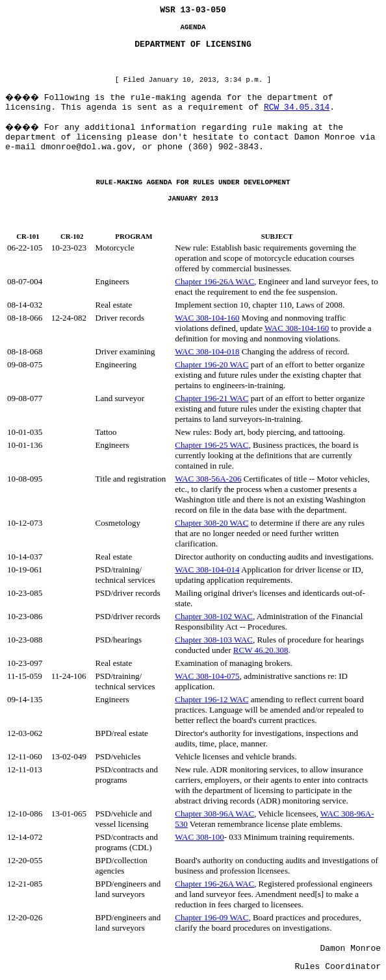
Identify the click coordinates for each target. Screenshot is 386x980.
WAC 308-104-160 (207, 318)
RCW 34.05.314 (297, 107)
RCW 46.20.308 (261, 650)
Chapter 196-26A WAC (214, 281)
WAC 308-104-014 (207, 570)
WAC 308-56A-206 (208, 479)
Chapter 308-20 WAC (212, 523)
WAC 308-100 (199, 837)
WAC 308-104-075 (207, 676)
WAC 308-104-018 (207, 351)
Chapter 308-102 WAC (214, 616)
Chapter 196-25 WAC (212, 445)
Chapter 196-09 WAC (212, 917)
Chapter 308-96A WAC (214, 814)
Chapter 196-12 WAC (212, 699)
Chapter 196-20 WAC (212, 364)
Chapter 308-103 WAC (214, 640)
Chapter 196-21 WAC (212, 398)
